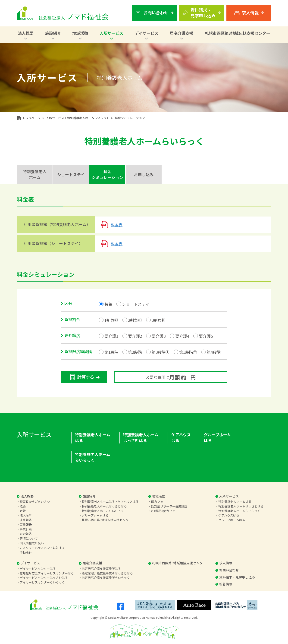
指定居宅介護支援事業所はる (101, 569)
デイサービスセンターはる (38, 569)
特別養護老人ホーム (35, 174)
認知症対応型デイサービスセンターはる (47, 573)
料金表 (117, 225)
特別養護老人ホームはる (93, 438)
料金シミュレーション (107, 174)
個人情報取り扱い (32, 543)
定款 (23, 511)
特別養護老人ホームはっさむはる (141, 438)
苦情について (29, 538)
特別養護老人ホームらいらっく (93, 457)
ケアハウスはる (181, 438)
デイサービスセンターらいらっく (42, 582)
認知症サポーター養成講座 (169, 506)
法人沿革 (26, 515)
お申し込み (144, 174)
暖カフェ (157, 502)
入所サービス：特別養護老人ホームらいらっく (78, 118)
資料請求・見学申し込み (235, 577)
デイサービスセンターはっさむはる (44, 578)
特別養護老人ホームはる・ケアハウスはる (110, 502)
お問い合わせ (227, 570)
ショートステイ (71, 174)
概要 (23, 506)
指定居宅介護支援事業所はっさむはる (107, 573)
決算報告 (26, 520)
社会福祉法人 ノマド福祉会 (63, 13)
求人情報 (224, 563)
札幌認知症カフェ (163, 511)
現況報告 (26, 534)
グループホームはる (217, 438)
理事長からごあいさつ (35, 502)
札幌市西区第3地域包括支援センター (238, 33)
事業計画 (26, 529)
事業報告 (26, 524)
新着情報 (224, 584)
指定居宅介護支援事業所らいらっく (106, 578)
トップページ (31, 118)
